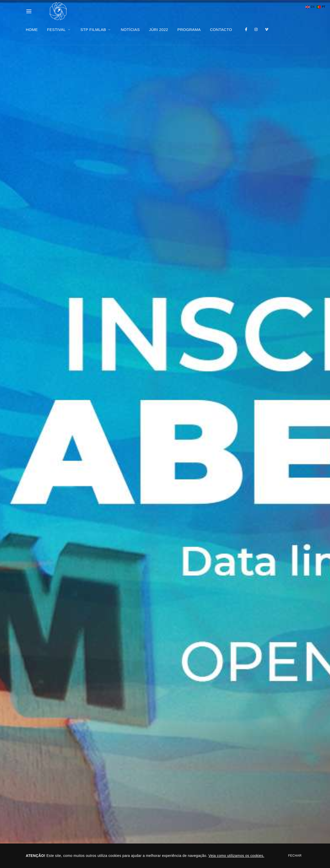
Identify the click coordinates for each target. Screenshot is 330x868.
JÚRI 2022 (159, 30)
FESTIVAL (59, 30)
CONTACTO (221, 30)
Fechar (295, 856)
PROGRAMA (189, 30)
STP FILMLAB (96, 30)
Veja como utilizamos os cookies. (236, 856)
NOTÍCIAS (130, 30)
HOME (32, 30)
